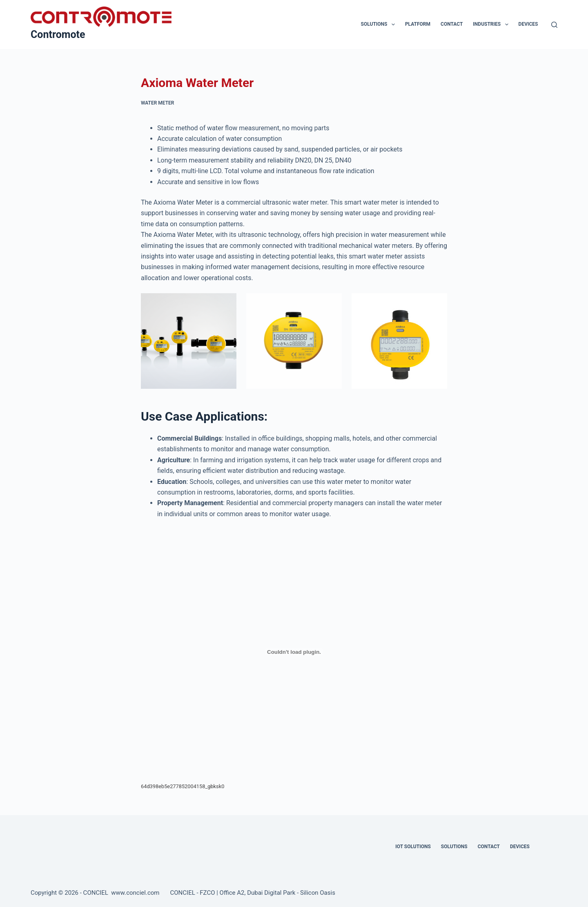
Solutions (380, 25)
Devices (528, 24)
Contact (452, 24)
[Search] (554, 25)
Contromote (58, 35)
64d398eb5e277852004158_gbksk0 (183, 786)
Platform (418, 24)
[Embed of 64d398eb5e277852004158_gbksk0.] (294, 652)
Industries (492, 25)
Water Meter (157, 103)
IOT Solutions (413, 847)
